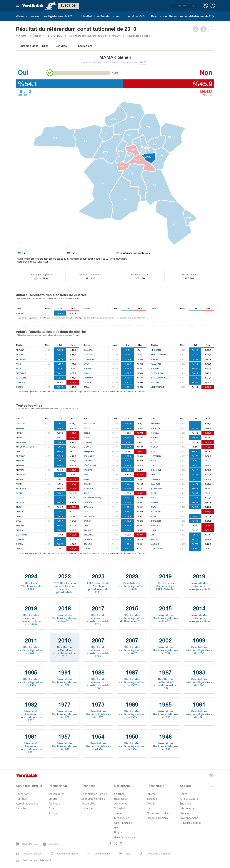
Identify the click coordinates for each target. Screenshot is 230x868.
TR (175, 6)
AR (184, 6)
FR (189, 6)
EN (179, 6)
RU (194, 6)
